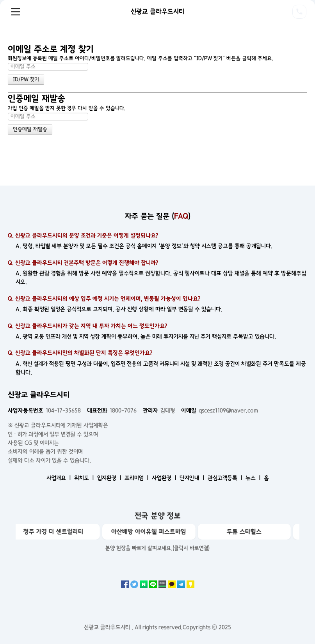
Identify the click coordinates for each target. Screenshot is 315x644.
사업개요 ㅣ (60, 478)
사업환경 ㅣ (165, 478)
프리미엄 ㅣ (137, 478)
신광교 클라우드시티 (157, 11)
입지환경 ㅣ (110, 478)
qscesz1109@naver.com (220, 410)
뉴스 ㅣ (254, 478)
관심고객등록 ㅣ (226, 478)
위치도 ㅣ (85, 478)
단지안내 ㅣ (193, 478)
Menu (16, 12)
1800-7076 (112, 410)
